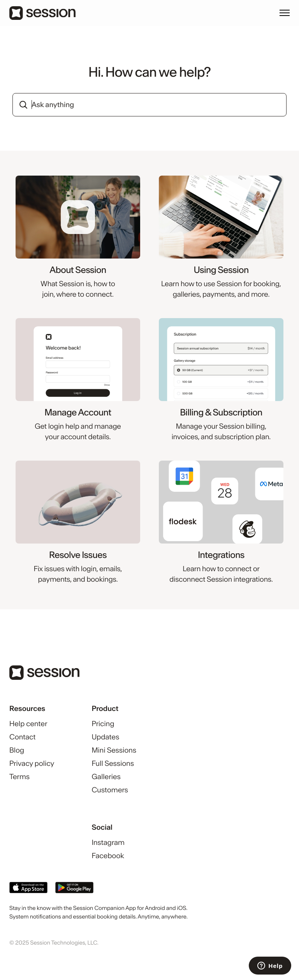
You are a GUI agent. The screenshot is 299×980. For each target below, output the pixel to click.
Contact (23, 737)
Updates (105, 737)
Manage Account (78, 413)
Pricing (103, 724)
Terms (19, 777)
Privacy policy (32, 763)
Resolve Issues (78, 555)
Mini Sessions (114, 750)
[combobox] (149, 105)
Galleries (106, 777)
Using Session (221, 270)
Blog (17, 750)
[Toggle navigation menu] (285, 13)
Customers (110, 790)
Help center (28, 724)
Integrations (221, 555)
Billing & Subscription (221, 413)
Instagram (108, 842)
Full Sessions (113, 763)
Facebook (108, 856)
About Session (78, 270)
